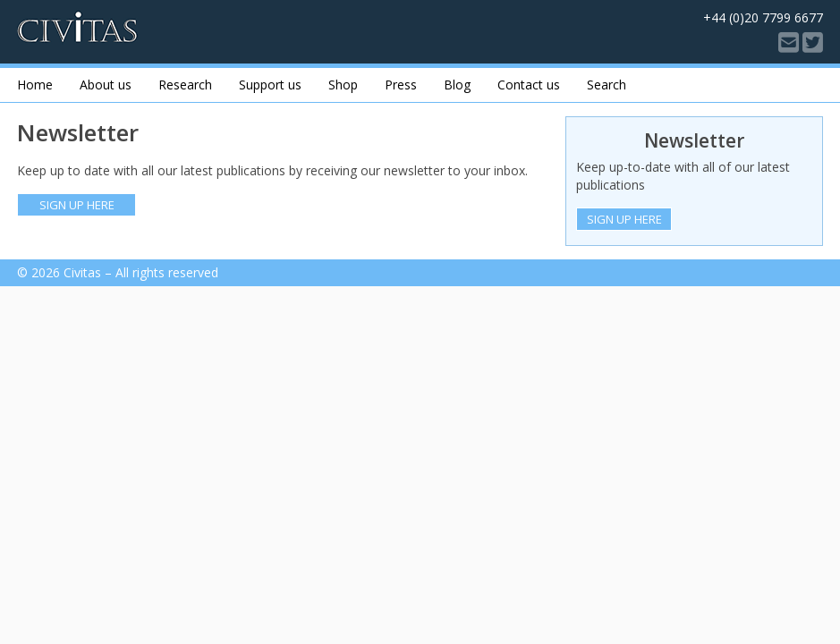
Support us (270, 85)
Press (401, 85)
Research (185, 85)
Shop (343, 85)
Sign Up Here (624, 219)
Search (607, 85)
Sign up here (77, 205)
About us (106, 85)
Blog (457, 85)
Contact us (529, 85)
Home (35, 85)
